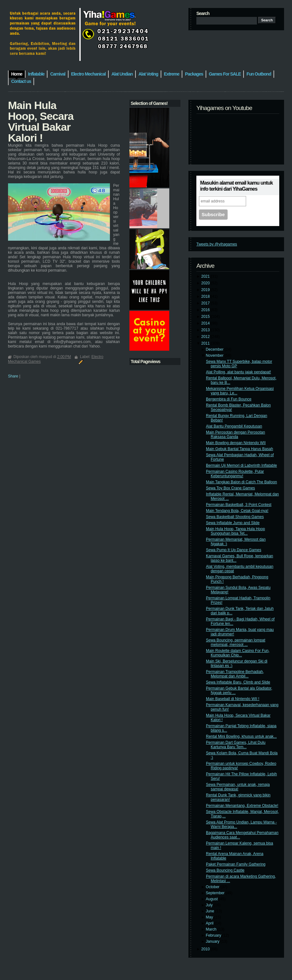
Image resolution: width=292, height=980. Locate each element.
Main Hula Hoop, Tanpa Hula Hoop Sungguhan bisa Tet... (235, 531)
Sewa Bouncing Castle (225, 870)
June (211, 911)
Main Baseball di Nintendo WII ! (233, 699)
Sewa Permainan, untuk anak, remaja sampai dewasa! (238, 787)
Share (13, 376)
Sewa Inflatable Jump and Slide (233, 523)
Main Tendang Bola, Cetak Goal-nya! (237, 511)
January (213, 941)
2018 (206, 296)
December (215, 349)
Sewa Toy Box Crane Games (230, 488)
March (212, 929)
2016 (206, 310)
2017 (206, 303)
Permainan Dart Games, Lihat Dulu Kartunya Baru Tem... (236, 745)
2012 (206, 337)
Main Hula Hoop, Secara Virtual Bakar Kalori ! (41, 121)
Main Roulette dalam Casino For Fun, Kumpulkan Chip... (238, 653)
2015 (206, 317)
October (213, 887)
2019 (206, 290)
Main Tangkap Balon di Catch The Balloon (241, 482)
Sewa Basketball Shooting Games (235, 517)
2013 (206, 330)
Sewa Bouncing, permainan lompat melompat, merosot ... (236, 642)
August (212, 899)
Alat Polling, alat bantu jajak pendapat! (238, 372)
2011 (206, 343)
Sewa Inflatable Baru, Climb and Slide (238, 682)
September (216, 893)
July (210, 905)
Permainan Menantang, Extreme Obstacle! (242, 806)
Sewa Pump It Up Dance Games (234, 550)
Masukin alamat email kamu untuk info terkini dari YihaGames (237, 186)
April (210, 923)
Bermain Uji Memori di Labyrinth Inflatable (241, 465)
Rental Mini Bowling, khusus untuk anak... (241, 736)
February (214, 935)
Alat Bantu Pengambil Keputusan (234, 426)
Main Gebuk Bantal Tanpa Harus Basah (240, 449)
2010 (206, 949)
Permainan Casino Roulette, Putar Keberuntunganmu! (235, 474)
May (210, 917)
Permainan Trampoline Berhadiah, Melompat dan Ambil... (235, 674)
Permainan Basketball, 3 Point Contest (239, 505)
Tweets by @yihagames (217, 244)
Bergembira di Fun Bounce (229, 399)
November (215, 355)
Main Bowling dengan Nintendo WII (236, 443)
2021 (206, 276)
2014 (206, 323)
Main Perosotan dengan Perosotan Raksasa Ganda (235, 435)
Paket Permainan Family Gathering (236, 864)
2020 (206, 283)
